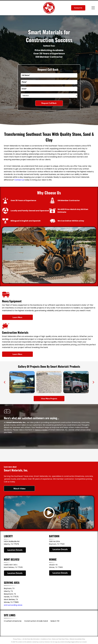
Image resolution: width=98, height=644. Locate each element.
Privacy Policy (17, 639)
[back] (5, 382)
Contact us (19, 180)
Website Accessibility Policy (77, 639)
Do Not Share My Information (31, 639)
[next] (93, 382)
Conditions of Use (46, 639)
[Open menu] (93, 8)
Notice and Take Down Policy (60, 639)
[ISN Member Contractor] (49, 455)
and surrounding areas (13, 605)
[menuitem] (14, 621)
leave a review (41, 430)
